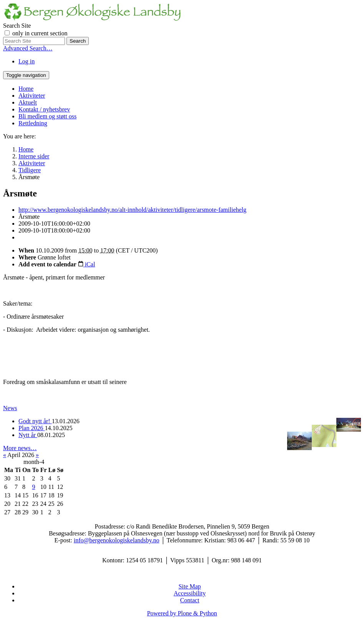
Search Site (17, 26)
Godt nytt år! (35, 421)
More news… (20, 448)
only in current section (40, 33)
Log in (27, 61)
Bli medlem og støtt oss (47, 116)
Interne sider (34, 156)
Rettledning (33, 123)
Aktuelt (28, 102)
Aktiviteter (32, 96)
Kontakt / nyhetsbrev (44, 109)
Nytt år (28, 435)
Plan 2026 (32, 428)
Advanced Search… (28, 48)
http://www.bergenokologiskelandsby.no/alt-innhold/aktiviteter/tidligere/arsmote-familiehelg (132, 210)
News (10, 408)
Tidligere (30, 170)
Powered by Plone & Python (182, 613)
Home (26, 89)
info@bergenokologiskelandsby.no (117, 540)
